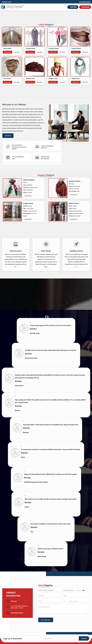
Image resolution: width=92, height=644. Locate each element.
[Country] (50, 601)
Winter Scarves (74, 203)
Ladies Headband (29, 180)
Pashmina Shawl (54, 48)
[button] (85, 2)
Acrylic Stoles (7, 48)
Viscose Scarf (7, 78)
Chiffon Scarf (76, 78)
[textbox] (79, 590)
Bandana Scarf (53, 78)
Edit (83, 590)
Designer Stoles (31, 48)
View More (17, 52)
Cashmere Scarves (75, 181)
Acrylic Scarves (28, 203)
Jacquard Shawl (76, 48)
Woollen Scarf (30, 78)
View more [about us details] (8, 136)
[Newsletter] (65, 638)
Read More (33, 329)
